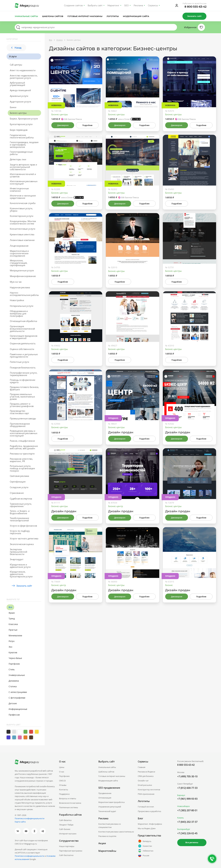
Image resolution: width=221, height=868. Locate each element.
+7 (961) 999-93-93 (187, 799)
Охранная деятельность (23, 343)
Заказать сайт (194, 16)
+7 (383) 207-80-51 (187, 810)
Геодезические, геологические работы (22, 136)
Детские (13, 703)
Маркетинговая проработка (111, 802)
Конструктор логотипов (149, 790)
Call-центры (16, 65)
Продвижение (105, 793)
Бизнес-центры (18, 113)
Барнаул (181, 795)
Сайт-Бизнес (65, 829)
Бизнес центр (59, 585)
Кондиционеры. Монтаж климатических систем (23, 222)
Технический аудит (107, 811)
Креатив (13, 652)
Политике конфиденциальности (30, 856)
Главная (142, 767)
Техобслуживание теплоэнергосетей (19, 519)
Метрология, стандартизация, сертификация (19, 263)
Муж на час (16, 282)
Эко (10, 647)
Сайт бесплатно (66, 855)
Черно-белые (15, 658)
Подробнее (87, 125)
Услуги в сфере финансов (23, 526)
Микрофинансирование (23, 276)
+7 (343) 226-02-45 (187, 833)
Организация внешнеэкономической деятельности (22, 329)
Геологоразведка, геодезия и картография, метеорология (24, 145)
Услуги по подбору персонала (20, 532)
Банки (13, 107)
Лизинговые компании (22, 240)
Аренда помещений (20, 90)
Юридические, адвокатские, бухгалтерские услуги (21, 574)
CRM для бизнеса (146, 776)
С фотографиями (17, 698)
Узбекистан (146, 851)
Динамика (14, 681)
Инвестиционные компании (19, 190)
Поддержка (64, 794)
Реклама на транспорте (22, 454)
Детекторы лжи (18, 159)
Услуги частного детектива (24, 538)
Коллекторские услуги (22, 216)
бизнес (169, 585)
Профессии (14, 715)
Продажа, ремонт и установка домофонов (22, 405)
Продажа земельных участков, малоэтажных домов (22, 397)
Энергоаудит (17, 559)
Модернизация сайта (136, 16)
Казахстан (145, 846)
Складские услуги (19, 487)
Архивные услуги (19, 96)
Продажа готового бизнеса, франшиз (24, 388)
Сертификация (18, 482)
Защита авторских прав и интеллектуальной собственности (23, 167)
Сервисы (153, 6)
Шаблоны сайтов (53, 16)
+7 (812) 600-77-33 (187, 788)
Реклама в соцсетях (107, 836)
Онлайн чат (143, 781)
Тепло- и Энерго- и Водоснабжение (20, 512)
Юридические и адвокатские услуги (20, 566)
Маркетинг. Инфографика (150, 824)
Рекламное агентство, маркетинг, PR (21, 460)
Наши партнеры (67, 846)
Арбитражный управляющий (17, 84)
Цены (62, 767)
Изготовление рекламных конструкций (24, 182)
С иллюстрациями (18, 692)
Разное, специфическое (22, 441)
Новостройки (17, 300)
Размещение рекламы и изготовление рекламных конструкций (24, 433)
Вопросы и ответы (68, 798)
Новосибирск (183, 806)
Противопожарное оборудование (20, 425)
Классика (13, 624)
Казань (181, 818)
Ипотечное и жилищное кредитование (23, 197)
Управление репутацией (110, 807)
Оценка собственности (22, 349)
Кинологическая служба (23, 203)
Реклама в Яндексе (146, 772)
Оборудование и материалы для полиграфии (19, 313)
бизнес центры (116, 585)
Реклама (138, 6)
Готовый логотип (146, 807)
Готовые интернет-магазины (85, 16)
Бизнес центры (173, 506)
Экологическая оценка (22, 544)
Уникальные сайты (26, 16)
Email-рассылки (145, 785)
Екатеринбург (184, 829)
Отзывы (63, 785)
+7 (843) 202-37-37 (187, 822)
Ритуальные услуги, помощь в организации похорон (22, 468)
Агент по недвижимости (23, 70)
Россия (143, 855)
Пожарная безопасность (23, 368)
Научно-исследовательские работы (24, 294)
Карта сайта (20, 822)
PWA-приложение (146, 794)
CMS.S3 (62, 781)
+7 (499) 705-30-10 (187, 776)
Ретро (12, 641)
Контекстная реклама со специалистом (110, 826)
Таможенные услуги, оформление (21, 505)
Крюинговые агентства (22, 234)
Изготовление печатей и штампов (23, 175)
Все (10, 607)
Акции (102, 843)
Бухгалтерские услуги (21, 124)
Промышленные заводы (23, 418)
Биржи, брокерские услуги (24, 119)
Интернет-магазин (68, 834)
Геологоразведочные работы (21, 153)
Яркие (12, 613)
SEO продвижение (109, 788)
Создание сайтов (73, 6)
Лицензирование (19, 246)
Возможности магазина (70, 803)
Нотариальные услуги (22, 306)
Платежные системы (69, 807)
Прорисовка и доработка (149, 811)
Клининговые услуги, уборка (21, 210)
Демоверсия (63, 125)
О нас (62, 772)
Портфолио (14, 664)
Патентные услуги (19, 362)
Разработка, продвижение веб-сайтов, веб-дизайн (24, 447)
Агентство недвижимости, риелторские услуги (24, 77)
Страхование (17, 493)
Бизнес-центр (116, 506)
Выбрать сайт (95, 6)
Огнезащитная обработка (23, 321)
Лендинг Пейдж (66, 825)
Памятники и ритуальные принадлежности (24, 355)
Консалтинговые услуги (23, 229)
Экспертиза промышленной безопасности (19, 552)
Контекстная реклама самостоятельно (116, 832)
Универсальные (17, 675)
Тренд (12, 619)
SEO (126, 6)
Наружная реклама (20, 287)
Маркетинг (113, 6)
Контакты (64, 790)
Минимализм (15, 635)
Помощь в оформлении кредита (23, 381)
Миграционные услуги (22, 270)
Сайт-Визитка (65, 820)
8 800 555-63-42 (195, 7)
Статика (13, 686)
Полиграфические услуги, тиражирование (24, 374)
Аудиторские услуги (20, 102)
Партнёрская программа (71, 851)
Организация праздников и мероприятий (24, 337)
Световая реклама (19, 476)
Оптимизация (105, 798)
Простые (13, 630)
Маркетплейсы (107, 851)
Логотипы (113, 16)
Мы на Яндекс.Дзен (147, 828)
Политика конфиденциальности (30, 818)
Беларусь (145, 841)
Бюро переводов (19, 130)
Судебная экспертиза (21, 499)
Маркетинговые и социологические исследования (19, 253)
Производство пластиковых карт (19, 412)
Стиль (12, 669)
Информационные (18, 709)
